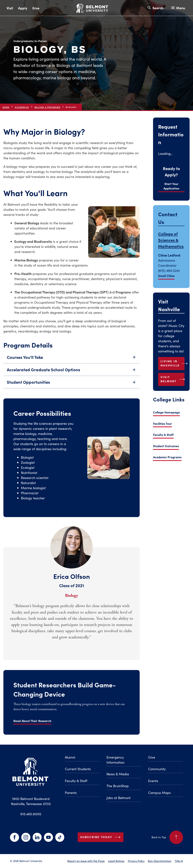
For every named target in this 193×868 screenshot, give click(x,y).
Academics (22, 107)
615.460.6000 (31, 814)
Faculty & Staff (163, 435)
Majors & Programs (47, 107)
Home (6, 107)
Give (36, 8)
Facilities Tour (162, 423)
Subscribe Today (101, 837)
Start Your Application (171, 186)
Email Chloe (166, 276)
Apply (23, 8)
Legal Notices (116, 861)
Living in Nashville (173, 363)
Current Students (78, 769)
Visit (10, 8)
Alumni (70, 757)
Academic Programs (167, 457)
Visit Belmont (173, 379)
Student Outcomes (166, 446)
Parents (71, 793)
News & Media (118, 774)
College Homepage (166, 412)
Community (157, 769)
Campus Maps (159, 793)
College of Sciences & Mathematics (171, 240)
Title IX (179, 861)
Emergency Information (115, 760)
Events (153, 781)
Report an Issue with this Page (86, 861)
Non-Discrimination (160, 861)
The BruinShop (118, 786)
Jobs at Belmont (119, 798)
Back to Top (167, 837)
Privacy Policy (136, 861)
